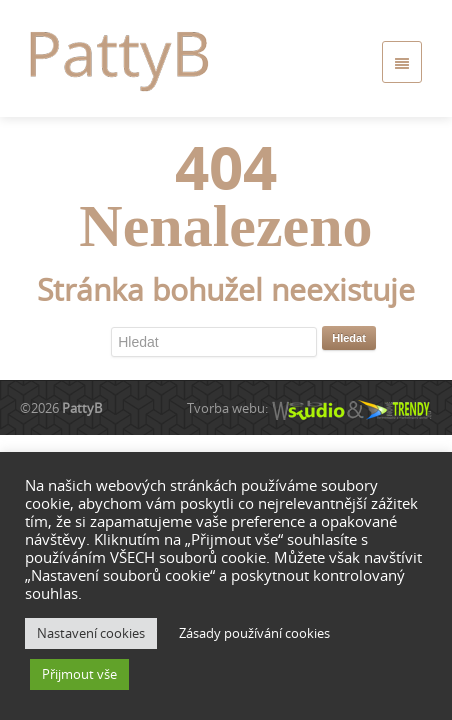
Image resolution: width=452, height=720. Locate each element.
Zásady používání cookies (254, 633)
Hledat (349, 338)
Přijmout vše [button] (79, 674)
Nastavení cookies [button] (91, 633)
